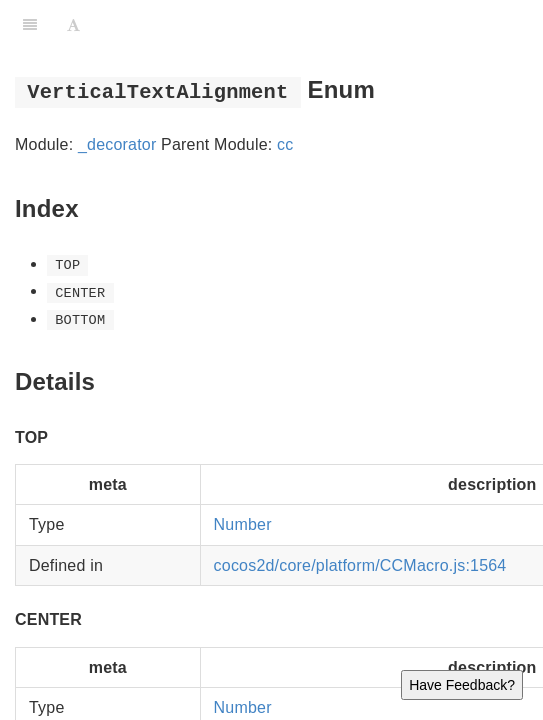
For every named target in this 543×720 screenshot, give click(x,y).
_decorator (117, 144)
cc (285, 144)
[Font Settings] (73, 25)
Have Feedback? (462, 685)
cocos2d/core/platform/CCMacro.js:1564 (360, 565)
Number (243, 524)
